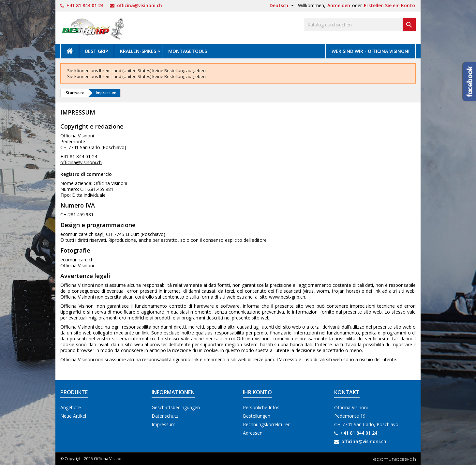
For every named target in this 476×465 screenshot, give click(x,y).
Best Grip (97, 51)
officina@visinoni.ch (140, 5)
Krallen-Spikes (138, 51)
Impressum (164, 424)
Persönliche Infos (261, 407)
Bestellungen (257, 416)
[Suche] (360, 24)
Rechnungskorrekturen (267, 424)
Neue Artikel (73, 416)
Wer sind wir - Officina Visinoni (371, 51)
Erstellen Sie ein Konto (389, 5)
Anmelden (339, 5)
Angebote (71, 407)
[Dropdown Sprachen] (283, 6)
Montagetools (188, 51)
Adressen (253, 433)
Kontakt (347, 392)
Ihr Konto (257, 392)
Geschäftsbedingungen (176, 407)
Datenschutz (165, 416)
